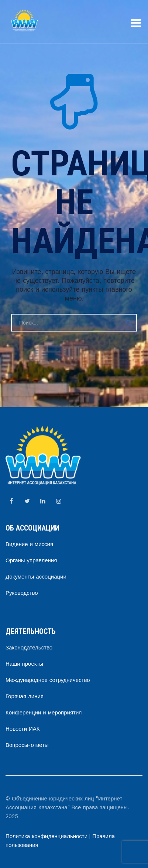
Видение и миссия (29, 544)
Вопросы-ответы (27, 745)
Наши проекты (24, 664)
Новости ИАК (23, 729)
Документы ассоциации (36, 577)
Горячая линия (25, 696)
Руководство (22, 593)
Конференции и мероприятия (44, 713)
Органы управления (31, 560)
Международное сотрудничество (48, 680)
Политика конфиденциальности (47, 836)
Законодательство (29, 648)
